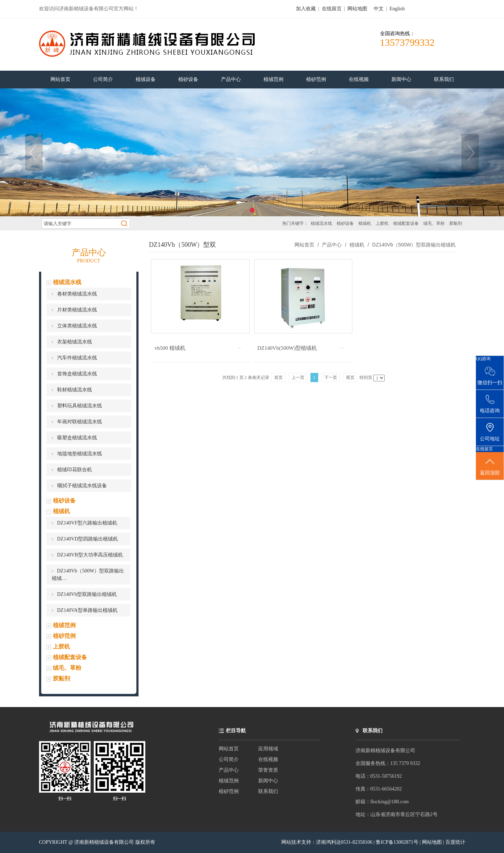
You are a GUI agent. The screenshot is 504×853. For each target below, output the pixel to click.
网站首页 (304, 245)
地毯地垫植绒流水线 (80, 454)
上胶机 (382, 223)
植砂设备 (345, 223)
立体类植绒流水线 (77, 326)
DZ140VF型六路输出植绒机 (87, 523)
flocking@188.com (390, 802)
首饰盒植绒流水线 (77, 374)
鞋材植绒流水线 (75, 390)
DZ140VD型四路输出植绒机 (88, 539)
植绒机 (365, 223)
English (397, 9)
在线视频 (268, 759)
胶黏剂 (456, 223)
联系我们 (268, 791)
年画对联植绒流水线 (80, 422)
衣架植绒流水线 (75, 342)
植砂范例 (64, 636)
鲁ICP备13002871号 (398, 842)
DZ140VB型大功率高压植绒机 (90, 555)
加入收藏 (306, 9)
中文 (379, 9)
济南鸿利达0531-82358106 (344, 842)
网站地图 (357, 9)
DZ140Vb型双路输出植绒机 (87, 594)
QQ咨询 (483, 359)
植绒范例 (64, 625)
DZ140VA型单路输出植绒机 (87, 610)
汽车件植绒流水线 (77, 358)
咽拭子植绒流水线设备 (82, 486)
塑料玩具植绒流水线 (80, 406)
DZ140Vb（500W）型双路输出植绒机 (413, 245)
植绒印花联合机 (75, 470)
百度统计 (455, 842)
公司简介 (229, 759)
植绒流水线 (321, 223)
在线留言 (332, 9)
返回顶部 (490, 466)
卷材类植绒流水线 (77, 294)
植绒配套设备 (406, 223)
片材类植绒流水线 (77, 310)
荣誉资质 (268, 770)
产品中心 (332, 245)
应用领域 (268, 749)
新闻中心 (268, 781)
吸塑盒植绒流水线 (77, 438)
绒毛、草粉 (434, 223)
